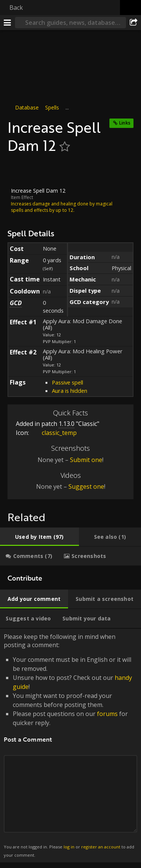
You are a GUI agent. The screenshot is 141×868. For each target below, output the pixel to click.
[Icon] (20, 171)
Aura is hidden (70, 391)
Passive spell (67, 382)
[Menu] (8, 23)
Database (27, 107)
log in (69, 846)
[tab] (39, 537)
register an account (101, 846)
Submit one (86, 459)
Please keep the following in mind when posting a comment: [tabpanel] (70, 746)
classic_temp (54, 433)
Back (16, 8)
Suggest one (86, 486)
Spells (52, 107)
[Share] (133, 23)
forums (107, 714)
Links (125, 123)
